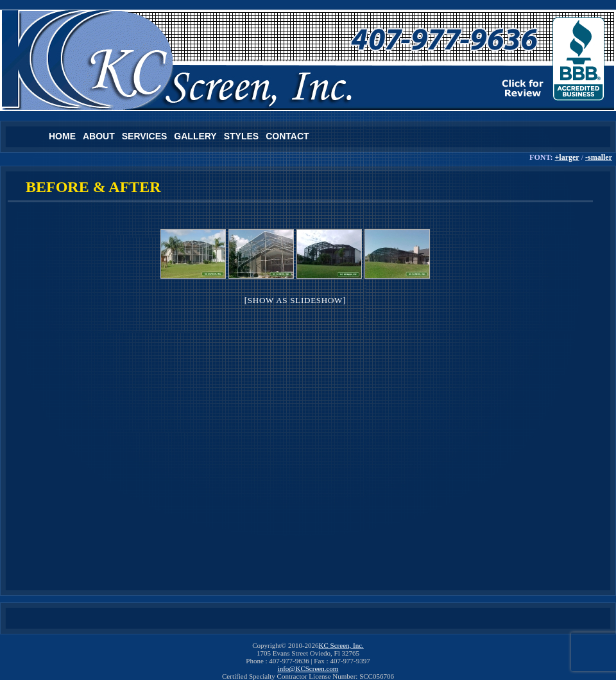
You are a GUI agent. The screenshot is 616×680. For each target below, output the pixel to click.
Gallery (195, 136)
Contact (287, 136)
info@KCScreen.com (308, 668)
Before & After (93, 187)
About (99, 136)
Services (145, 136)
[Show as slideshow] (295, 300)
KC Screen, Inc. (341, 645)
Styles (241, 136)
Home (62, 136)
